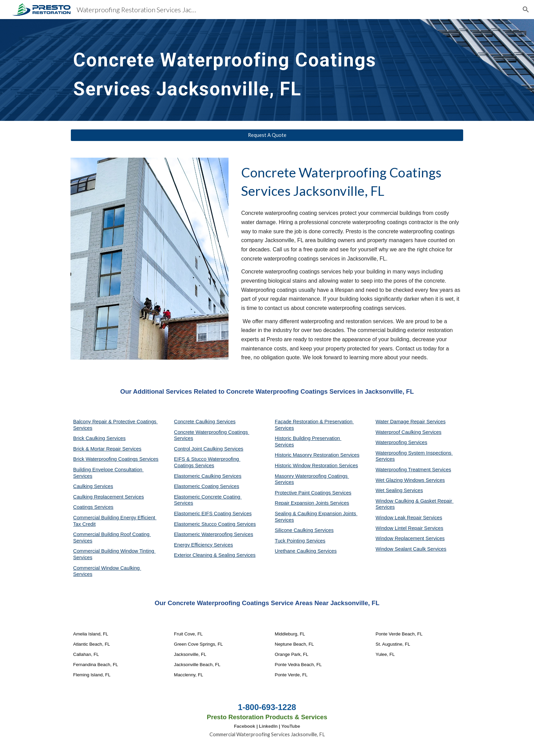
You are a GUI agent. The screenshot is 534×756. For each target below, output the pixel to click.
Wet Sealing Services (399, 490)
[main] (250, 70)
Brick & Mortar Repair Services (107, 449)
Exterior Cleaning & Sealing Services (215, 555)
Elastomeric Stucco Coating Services (215, 524)
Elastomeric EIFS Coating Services (213, 514)
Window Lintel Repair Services (410, 528)
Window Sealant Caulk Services (411, 549)
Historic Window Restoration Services (316, 466)
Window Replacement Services (410, 538)
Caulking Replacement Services (109, 497)
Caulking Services (93, 486)
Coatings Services (93, 507)
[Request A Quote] (267, 135)
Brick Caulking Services (99, 438)
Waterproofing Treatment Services (413, 470)
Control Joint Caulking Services (209, 449)
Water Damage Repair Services (411, 422)
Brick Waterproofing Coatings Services (116, 459)
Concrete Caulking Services (205, 422)
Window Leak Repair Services (409, 518)
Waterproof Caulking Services (409, 432)
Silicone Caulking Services (304, 530)
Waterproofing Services (402, 442)
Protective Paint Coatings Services (313, 493)
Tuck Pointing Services (300, 541)
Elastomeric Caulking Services (208, 476)
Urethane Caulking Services (306, 551)
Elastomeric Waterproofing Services (214, 534)
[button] (526, 10)
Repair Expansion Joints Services (312, 503)
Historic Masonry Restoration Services (317, 455)
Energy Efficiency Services (203, 545)
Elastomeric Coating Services (207, 486)
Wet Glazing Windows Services (410, 480)
